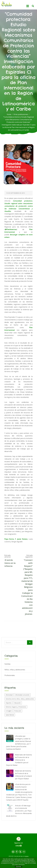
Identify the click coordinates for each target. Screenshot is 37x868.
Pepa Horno (9, 539)
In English (9, 711)
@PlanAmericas (11, 229)
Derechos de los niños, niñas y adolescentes (20, 699)
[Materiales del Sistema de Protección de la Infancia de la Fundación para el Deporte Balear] (10, 757)
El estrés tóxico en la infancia (10, 563)
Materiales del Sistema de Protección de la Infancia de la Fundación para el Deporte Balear (19, 760)
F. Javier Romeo (21, 539)
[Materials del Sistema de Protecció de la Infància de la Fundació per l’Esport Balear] (10, 773)
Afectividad (9, 695)
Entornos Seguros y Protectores (16, 707)
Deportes (9, 703)
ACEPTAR (18, 867)
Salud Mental (10, 715)
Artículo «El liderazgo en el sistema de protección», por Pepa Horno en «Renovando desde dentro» (19, 811)
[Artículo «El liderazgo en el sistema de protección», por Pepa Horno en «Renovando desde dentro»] (10, 808)
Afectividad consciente (22, 695)
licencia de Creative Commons (20, 857)
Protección (18, 711)
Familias (7, 664)
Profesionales (10, 675)
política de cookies (19, 863)
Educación (17, 703)
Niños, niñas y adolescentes (15, 670)
